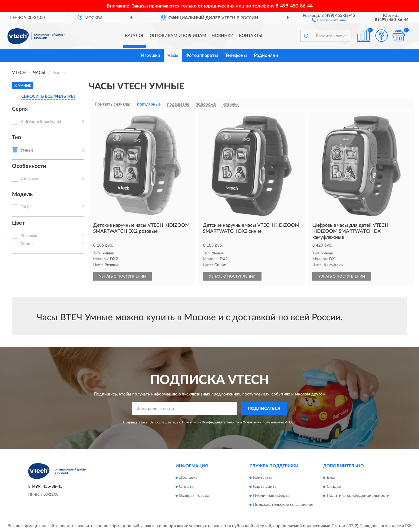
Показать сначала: (112, 104)
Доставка (188, 478)
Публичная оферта (271, 496)
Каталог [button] (135, 36)
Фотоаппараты (202, 55)
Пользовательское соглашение (283, 505)
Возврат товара (194, 496)
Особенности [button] (29, 166)
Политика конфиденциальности (358, 496)
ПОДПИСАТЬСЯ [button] (264, 409)
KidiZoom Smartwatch (41, 122)
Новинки (223, 36)
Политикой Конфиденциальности (210, 422)
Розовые (29, 236)
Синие (26, 244)
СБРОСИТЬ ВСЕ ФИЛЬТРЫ (48, 97)
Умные (27, 150)
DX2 (25, 207)
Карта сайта (265, 487)
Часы (173, 55)
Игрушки (151, 55)
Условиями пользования (263, 422)
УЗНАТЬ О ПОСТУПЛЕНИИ (122, 276)
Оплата (186, 487)
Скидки (334, 487)
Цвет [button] (18, 223)
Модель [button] (22, 195)
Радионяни (266, 55)
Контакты (251, 36)
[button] (329, 20)
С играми (29, 179)
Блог (331, 478)
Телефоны (236, 55)
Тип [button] (17, 138)
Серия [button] (20, 109)
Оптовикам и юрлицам (178, 36)
